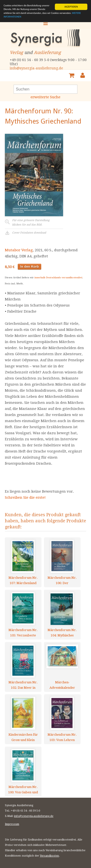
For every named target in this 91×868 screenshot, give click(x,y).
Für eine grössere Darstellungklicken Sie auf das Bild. (31, 222)
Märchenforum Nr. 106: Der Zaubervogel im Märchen (62, 580)
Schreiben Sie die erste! (25, 497)
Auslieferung (47, 52)
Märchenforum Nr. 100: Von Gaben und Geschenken (23, 790)
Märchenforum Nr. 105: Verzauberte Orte (23, 633)
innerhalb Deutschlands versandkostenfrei (58, 277)
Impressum (12, 824)
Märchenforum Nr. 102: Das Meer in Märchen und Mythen (23, 685)
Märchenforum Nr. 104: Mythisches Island (62, 633)
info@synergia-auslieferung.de (36, 68)
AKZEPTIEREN (71, 7)
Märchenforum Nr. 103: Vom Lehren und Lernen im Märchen (62, 737)
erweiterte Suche (45, 97)
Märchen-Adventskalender (62, 685)
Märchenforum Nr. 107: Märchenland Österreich (23, 580)
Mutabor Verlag (19, 250)
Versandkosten (49, 856)
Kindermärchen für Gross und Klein (23, 737)
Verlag (16, 52)
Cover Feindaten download (29, 233)
